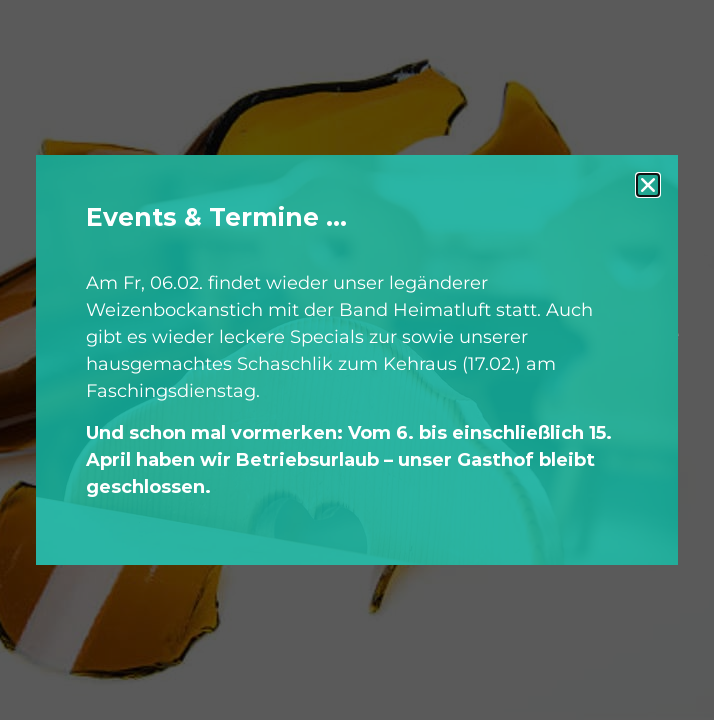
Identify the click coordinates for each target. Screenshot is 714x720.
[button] (648, 185)
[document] (357, 360)
